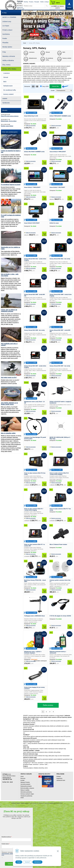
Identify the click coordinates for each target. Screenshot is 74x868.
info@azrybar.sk (7, 778)
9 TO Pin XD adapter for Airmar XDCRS (60, 616)
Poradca (31, 2)
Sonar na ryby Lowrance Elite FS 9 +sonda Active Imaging (59, 474)
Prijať (19, 862)
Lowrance (7, 73)
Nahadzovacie (8, 86)
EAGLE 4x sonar (54, 223)
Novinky (26, 2)
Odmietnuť (37, 862)
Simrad (6, 77)
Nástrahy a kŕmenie (9, 56)
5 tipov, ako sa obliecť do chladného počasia (9, 311)
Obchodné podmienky (26, 792)
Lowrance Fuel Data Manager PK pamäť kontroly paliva (35, 438)
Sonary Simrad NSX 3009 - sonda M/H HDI (34, 295)
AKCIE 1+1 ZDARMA (9, 17)
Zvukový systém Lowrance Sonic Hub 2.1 (60, 581)
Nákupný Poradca (25, 782)
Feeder (5, 38)
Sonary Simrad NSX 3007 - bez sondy (60, 366)
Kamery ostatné (8, 94)
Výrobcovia (6, 103)
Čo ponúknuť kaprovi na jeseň (11, 185)
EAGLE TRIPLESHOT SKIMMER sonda (60, 116)
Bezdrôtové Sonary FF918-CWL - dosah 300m (35, 581)
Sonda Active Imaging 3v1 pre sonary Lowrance (34, 688)
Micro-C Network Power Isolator (58, 544)
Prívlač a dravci (7, 30)
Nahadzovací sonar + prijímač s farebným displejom (33, 652)
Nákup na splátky (25, 790)
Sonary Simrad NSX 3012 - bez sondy (60, 259)
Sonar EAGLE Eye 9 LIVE (31, 116)
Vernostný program (25, 784)
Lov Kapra (6, 26)
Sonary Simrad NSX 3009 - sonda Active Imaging (61, 295)
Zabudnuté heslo (61, 780)
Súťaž (22, 776)
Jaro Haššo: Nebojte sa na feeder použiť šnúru (9, 404)
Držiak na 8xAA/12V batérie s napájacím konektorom (61, 402)
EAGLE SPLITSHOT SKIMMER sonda (34, 152)
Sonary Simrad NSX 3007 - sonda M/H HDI (60, 331)
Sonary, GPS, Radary (9, 69)
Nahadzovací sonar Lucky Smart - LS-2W (35, 402)
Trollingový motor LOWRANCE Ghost (34, 616)
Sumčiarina (6, 34)
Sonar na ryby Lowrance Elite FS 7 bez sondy (60, 509)
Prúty (4, 52)
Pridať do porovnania (31, 125)
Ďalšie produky (48, 705)
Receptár (37, 2)
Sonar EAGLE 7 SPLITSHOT (57, 187)
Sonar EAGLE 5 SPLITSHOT (32, 223)
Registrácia (59, 778)
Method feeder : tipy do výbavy (9, 121)
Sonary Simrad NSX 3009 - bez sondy (34, 330)
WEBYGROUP (59, 803)
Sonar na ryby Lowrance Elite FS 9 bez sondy (35, 474)
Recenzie (23, 778)
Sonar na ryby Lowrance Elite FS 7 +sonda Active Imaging (34, 509)
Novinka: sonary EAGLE (7, 126)
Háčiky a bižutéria (8, 60)
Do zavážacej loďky (10, 90)
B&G (5, 82)
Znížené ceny (7, 21)
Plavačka (5, 43)
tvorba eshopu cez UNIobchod (37, 803)
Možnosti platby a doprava (27, 788)
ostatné (5, 98)
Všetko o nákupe (44, 2)
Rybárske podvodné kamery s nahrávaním (58, 652)
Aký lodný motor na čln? (9, 377)
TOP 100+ (20, 2)
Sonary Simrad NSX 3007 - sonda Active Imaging (35, 367)
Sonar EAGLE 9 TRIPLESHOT (58, 152)
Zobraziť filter (55, 86)
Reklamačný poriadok (26, 786)
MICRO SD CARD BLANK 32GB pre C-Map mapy (60, 438)
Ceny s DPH (45, 86)
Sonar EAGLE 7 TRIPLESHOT (32, 187)
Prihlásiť (59, 776)
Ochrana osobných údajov (27, 794)
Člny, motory (6, 65)
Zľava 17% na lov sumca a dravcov (10, 116)
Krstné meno (5, 844)
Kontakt (22, 780)
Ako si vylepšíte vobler (8, 433)
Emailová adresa (6, 837)
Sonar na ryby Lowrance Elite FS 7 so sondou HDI (34, 545)
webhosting (47, 803)
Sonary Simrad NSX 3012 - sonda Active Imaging (35, 259)
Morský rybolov (7, 47)
